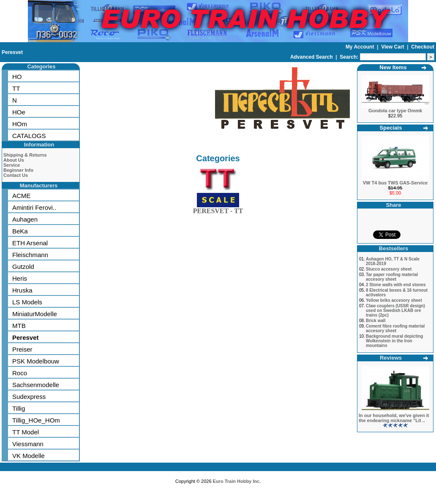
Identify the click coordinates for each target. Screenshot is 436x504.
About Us (14, 160)
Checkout (423, 47)
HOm (20, 124)
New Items (393, 67)
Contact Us (16, 175)
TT (16, 88)
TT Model (26, 432)
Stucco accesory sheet (389, 269)
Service (12, 165)
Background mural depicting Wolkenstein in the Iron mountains (395, 341)
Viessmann (28, 444)
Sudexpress (29, 397)
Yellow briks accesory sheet (394, 300)
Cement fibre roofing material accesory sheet (395, 328)
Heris (20, 278)
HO (17, 77)
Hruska (22, 290)
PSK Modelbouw (36, 361)
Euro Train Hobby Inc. (237, 481)
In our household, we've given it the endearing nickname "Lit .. (394, 418)
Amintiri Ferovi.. (34, 207)
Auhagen (25, 219)
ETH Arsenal (30, 243)
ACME (21, 196)
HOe (19, 112)
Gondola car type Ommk (395, 111)
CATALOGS (29, 136)
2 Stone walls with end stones (396, 285)
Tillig (19, 408)
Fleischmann (30, 255)
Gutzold (23, 267)
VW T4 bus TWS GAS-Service (395, 183)
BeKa (20, 231)
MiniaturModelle (35, 314)
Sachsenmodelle (36, 385)
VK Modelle (29, 456)
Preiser (22, 349)
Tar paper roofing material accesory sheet (392, 277)
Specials (391, 128)
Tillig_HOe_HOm (36, 420)
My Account (361, 47)
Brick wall (376, 321)
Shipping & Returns (25, 155)
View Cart (393, 47)
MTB (19, 326)
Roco (20, 373)
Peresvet (12, 52)
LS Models (27, 302)
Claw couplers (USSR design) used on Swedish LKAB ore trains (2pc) (395, 310)
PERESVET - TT (218, 209)
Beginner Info (18, 170)
